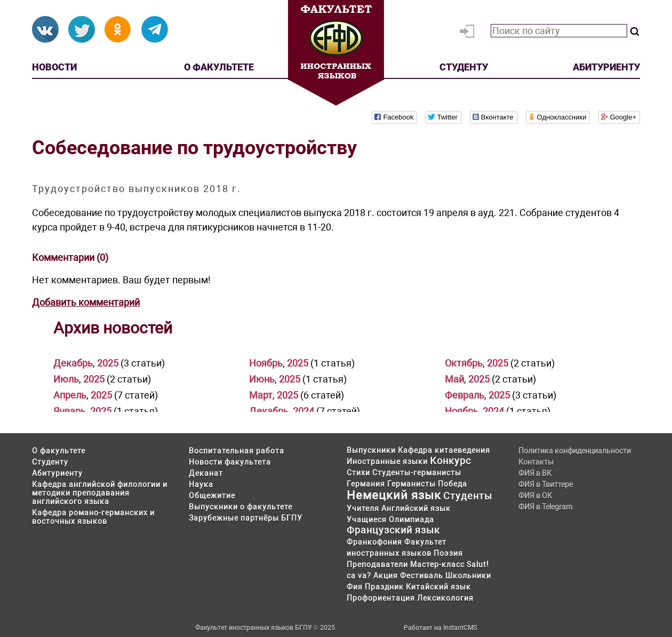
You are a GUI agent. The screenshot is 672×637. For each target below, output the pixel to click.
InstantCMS (460, 628)
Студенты (468, 496)
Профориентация (381, 598)
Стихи (358, 473)
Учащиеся (367, 520)
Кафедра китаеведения (444, 450)
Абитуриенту (606, 67)
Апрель (70, 395)
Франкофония (374, 542)
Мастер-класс (437, 564)
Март (261, 395)
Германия (366, 484)
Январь (70, 411)
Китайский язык (438, 587)
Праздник (384, 587)
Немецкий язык (394, 495)
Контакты (536, 462)
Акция (386, 576)
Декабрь (73, 363)
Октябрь (464, 363)
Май (454, 379)
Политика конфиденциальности (575, 451)
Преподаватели (377, 564)
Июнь (262, 379)
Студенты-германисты (417, 473)
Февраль (465, 395)
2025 (108, 363)
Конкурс (450, 461)
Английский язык (416, 508)
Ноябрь (266, 363)
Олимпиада (411, 520)
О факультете (219, 67)
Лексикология (445, 598)
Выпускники (371, 450)
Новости (54, 67)
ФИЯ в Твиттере (546, 484)
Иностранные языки (387, 461)
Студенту (464, 67)
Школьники (468, 576)
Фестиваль (422, 576)
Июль (66, 379)
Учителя (363, 508)
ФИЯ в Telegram (545, 507)
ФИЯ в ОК (535, 496)
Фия (355, 587)
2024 (303, 411)
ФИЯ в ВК (535, 473)
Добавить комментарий (86, 302)
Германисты (411, 484)
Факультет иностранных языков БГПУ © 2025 (265, 628)
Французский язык (393, 530)
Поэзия (448, 553)
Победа (453, 484)
